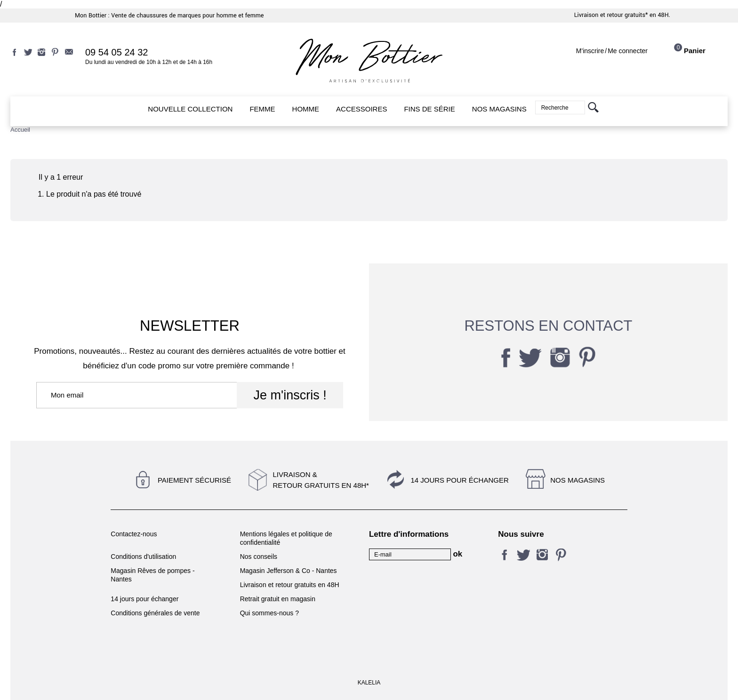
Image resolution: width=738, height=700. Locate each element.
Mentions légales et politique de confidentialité (286, 538)
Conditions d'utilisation (143, 557)
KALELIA (369, 683)
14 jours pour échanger (459, 480)
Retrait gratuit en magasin (278, 599)
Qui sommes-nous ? (269, 613)
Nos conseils (259, 557)
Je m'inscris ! (290, 395)
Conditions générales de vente (155, 613)
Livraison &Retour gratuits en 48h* (321, 480)
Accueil (20, 130)
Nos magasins (578, 480)
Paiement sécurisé (194, 480)
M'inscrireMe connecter (612, 51)
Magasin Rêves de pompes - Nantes (152, 575)
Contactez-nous (134, 534)
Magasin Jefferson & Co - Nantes (289, 571)
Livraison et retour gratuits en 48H (290, 585)
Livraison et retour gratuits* (611, 15)
